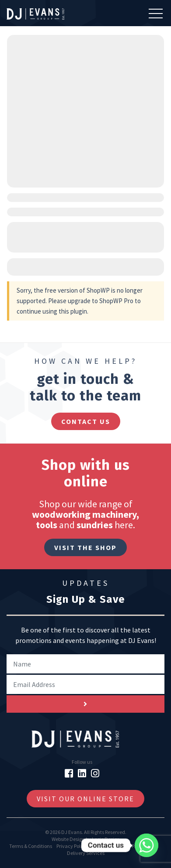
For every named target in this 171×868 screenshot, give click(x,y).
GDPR (131, 846)
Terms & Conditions (31, 846)
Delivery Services (86, 853)
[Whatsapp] (147, 845)
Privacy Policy (72, 846)
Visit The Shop (85, 547)
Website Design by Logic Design (86, 839)
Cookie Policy (106, 846)
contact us (86, 421)
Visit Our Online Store (85, 799)
